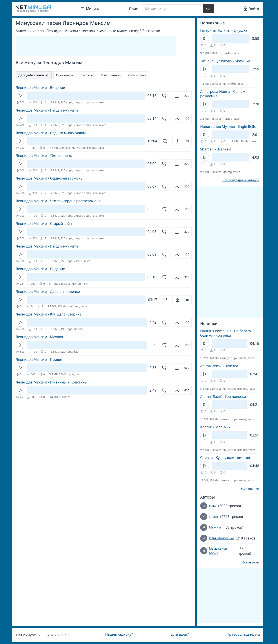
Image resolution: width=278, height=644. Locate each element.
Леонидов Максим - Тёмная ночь (44, 156)
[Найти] (208, 9)
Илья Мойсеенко (222, 538)
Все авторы (251, 562)
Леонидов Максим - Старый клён (44, 224)
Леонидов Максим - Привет (39, 360)
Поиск (134, 9)
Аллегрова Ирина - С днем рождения (223, 94)
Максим (215, 527)
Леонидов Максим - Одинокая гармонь (49, 178)
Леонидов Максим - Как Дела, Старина (49, 314)
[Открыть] (182, 96)
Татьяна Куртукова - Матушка (225, 61)
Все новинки (250, 489)
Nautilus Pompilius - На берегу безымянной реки (226, 333)
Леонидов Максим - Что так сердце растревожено (58, 201)
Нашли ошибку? (119, 634)
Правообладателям (243, 634)
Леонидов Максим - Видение (40, 88)
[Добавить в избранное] (164, 96)
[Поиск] (173, 9)
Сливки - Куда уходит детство (225, 458)
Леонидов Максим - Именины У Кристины (52, 382)
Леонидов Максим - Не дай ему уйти (47, 110)
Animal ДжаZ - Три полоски (223, 396)
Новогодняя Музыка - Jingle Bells (228, 127)
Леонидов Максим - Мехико (39, 337)
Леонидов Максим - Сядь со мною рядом (51, 133)
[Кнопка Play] (20, 96)
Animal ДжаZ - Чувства (219, 366)
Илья (213, 506)
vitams (214, 516)
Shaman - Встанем (216, 149)
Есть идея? (180, 634)
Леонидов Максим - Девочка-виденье (48, 292)
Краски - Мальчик (215, 427)
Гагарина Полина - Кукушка (224, 30)
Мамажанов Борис (218, 551)
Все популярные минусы (241, 180)
